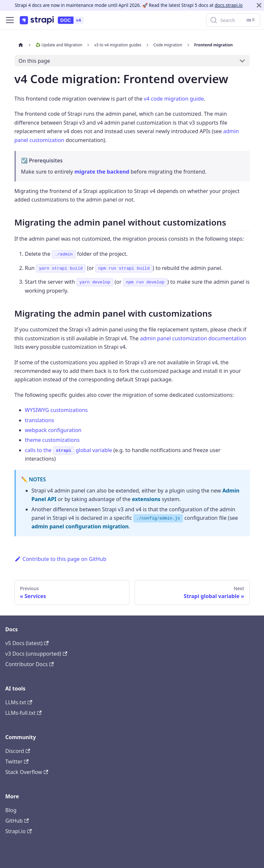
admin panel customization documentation (193, 338)
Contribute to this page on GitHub (61, 559)
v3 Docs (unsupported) (36, 654)
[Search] (233, 20)
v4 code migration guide (174, 99)
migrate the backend (102, 172)
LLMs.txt (19, 702)
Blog (11, 810)
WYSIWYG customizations (56, 410)
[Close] (259, 5)
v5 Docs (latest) (27, 643)
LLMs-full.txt (23, 713)
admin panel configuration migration (80, 526)
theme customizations (52, 440)
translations (40, 420)
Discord (18, 751)
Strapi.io (18, 831)
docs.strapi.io (229, 5)
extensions (146, 499)
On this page (34, 61)
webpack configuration (53, 430)
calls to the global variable (69, 450)
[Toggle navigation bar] (10, 20)
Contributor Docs (29, 664)
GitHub (17, 821)
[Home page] (21, 45)
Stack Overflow (27, 772)
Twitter (17, 761)
